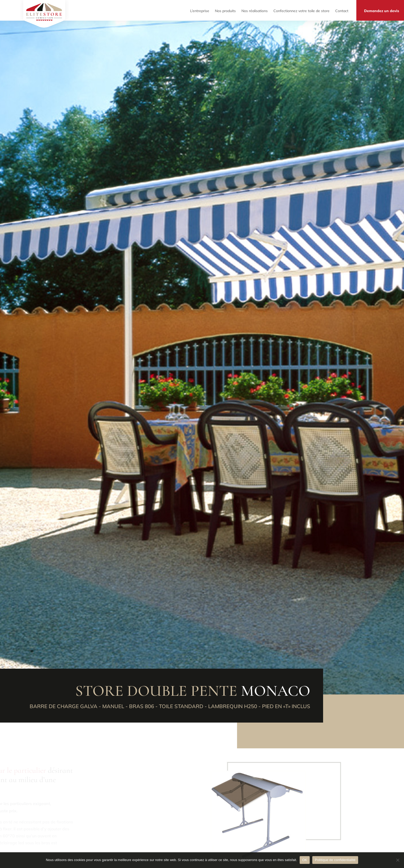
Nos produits (225, 10)
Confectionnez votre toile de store (301, 10)
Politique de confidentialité (335, 860)
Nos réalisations (255, 10)
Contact (342, 10)
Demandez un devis (382, 10)
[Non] (398, 860)
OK (305, 860)
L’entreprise (200, 10)
